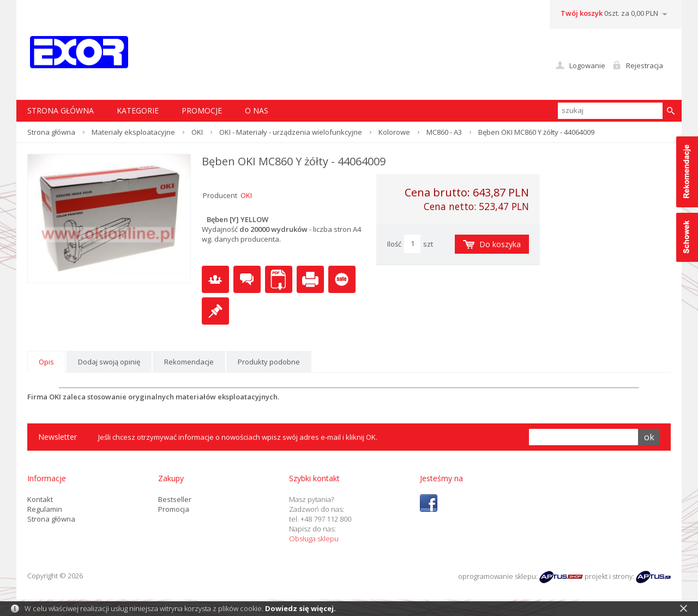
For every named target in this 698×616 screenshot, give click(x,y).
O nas (257, 110)
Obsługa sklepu (314, 539)
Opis (46, 362)
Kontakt (40, 499)
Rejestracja (645, 65)
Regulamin (45, 509)
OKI (197, 132)
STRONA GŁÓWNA (61, 110)
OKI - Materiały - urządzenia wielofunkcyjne (291, 132)
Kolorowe (394, 132)
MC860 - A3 (444, 132)
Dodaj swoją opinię (109, 362)
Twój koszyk (582, 13)
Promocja (174, 509)
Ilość (394, 244)
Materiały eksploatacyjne (133, 132)
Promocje (202, 110)
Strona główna (51, 132)
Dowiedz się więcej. (300, 608)
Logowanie (587, 65)
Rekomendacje (189, 362)
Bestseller (175, 499)
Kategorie (138, 110)
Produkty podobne (269, 362)
